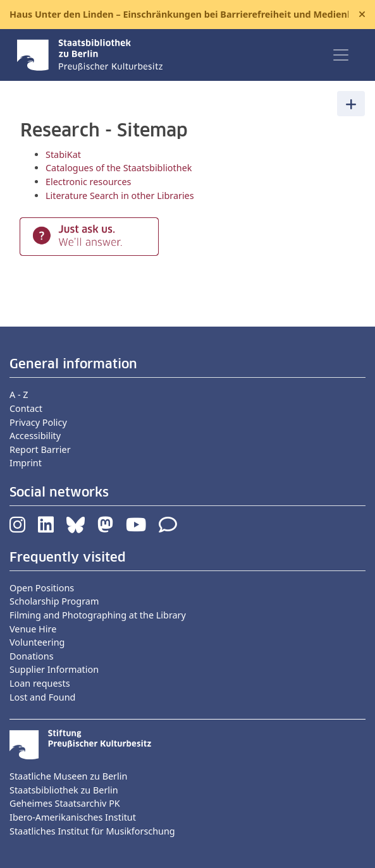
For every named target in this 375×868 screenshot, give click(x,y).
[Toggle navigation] (341, 55)
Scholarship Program (54, 601)
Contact (26, 408)
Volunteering (37, 642)
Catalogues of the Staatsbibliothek (119, 168)
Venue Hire (33, 629)
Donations (32, 656)
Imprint (26, 463)
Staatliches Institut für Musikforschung (92, 831)
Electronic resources (88, 182)
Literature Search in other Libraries (120, 196)
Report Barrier (40, 449)
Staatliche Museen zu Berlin (68, 776)
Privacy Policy (38, 422)
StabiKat (63, 154)
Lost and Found (42, 697)
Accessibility (35, 436)
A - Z (19, 395)
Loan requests (40, 683)
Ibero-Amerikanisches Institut (73, 817)
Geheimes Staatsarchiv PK (65, 803)
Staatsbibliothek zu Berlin (64, 790)
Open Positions (42, 588)
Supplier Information (54, 669)
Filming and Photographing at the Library (98, 615)
